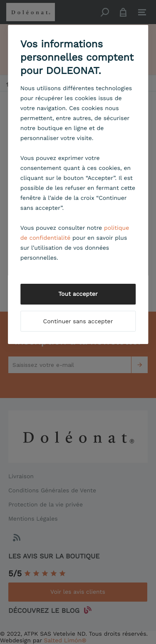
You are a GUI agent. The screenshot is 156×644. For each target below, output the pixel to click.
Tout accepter (78, 294)
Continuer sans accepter (78, 322)
